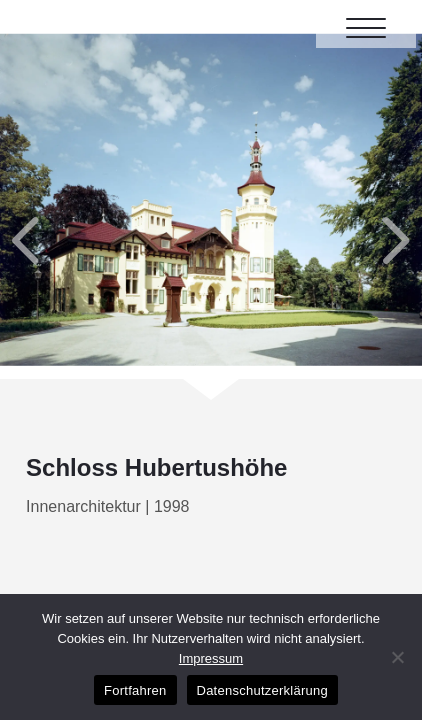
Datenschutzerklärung (262, 690)
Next (354, 200)
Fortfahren (135, 690)
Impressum (211, 658)
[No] (397, 657)
